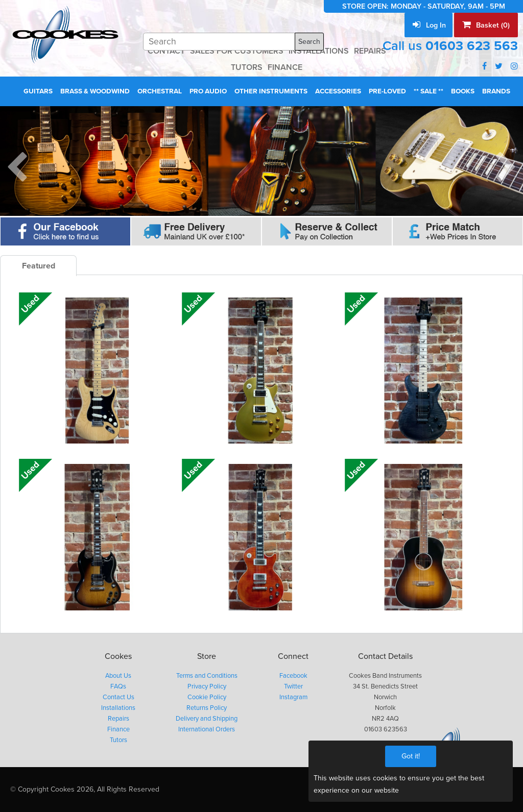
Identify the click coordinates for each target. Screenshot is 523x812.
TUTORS (247, 67)
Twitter (293, 686)
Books (463, 91)
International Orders (207, 729)
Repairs (118, 719)
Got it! (411, 756)
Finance (118, 729)
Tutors (118, 740)
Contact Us (118, 697)
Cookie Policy (207, 697)
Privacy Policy (207, 686)
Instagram (293, 697)
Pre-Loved (387, 91)
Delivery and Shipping (207, 719)
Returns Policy (207, 708)
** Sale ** (429, 91)
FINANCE (285, 67)
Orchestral (160, 91)
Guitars (38, 91)
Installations (118, 708)
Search (309, 42)
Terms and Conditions (207, 676)
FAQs (118, 686)
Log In (429, 25)
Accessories (338, 91)
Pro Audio (208, 91)
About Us (118, 676)
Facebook (293, 676)
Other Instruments (271, 91)
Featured (39, 266)
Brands (496, 91)
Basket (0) (486, 25)
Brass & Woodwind (95, 91)
